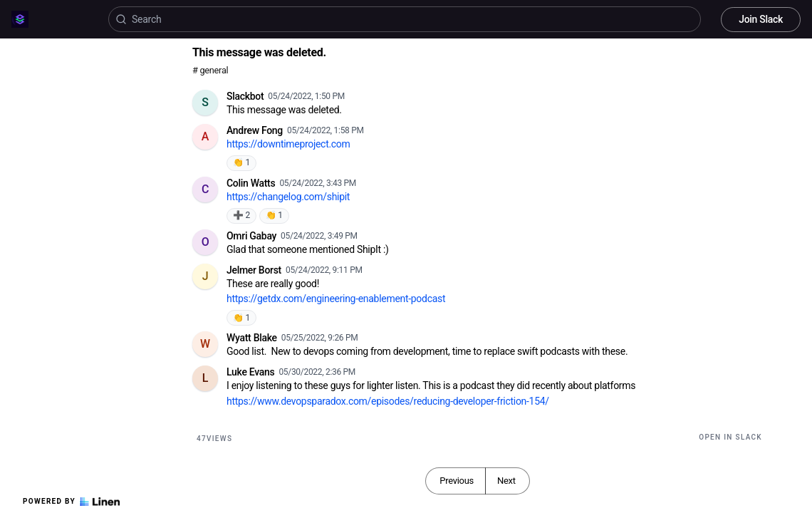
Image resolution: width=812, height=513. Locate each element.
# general (210, 70)
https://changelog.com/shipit (288, 197)
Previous (457, 481)
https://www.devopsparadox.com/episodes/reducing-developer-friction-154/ (388, 401)
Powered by (71, 502)
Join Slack (761, 19)
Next (506, 481)
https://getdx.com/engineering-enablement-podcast (336, 299)
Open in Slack (730, 437)
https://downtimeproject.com (288, 144)
